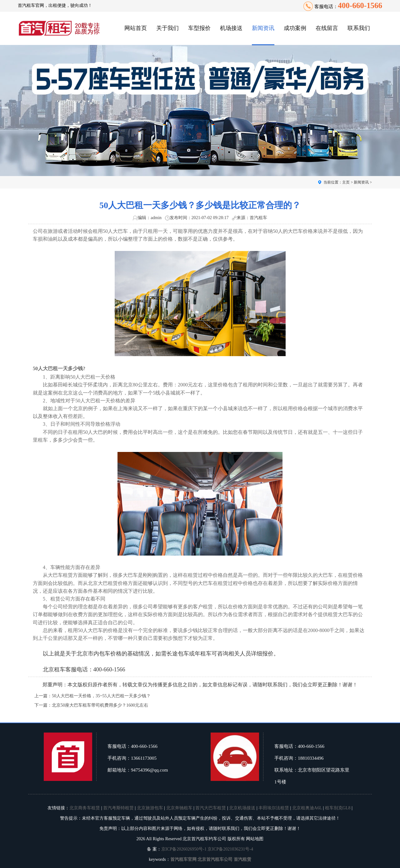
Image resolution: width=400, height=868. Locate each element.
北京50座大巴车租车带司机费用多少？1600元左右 (100, 705)
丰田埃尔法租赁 (274, 808)
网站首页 (136, 28)
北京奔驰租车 (179, 808)
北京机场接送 (242, 808)
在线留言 (327, 28)
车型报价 (199, 28)
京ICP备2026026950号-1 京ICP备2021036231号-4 (207, 849)
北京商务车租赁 (85, 808)
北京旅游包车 (150, 808)
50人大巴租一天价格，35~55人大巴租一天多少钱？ (101, 696)
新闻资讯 (263, 28)
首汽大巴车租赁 (211, 808)
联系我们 (359, 28)
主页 (346, 182)
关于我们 (167, 28)
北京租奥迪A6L (307, 808)
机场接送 (231, 28)
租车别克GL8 (338, 808)
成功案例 (295, 28)
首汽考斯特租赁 (118, 808)
